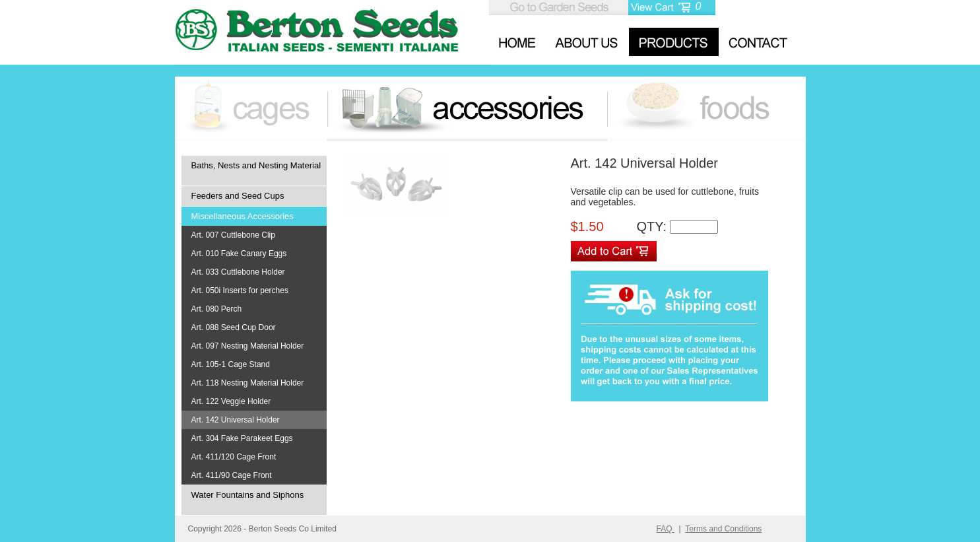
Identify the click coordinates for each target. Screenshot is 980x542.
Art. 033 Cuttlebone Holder (238, 272)
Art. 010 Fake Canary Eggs (239, 254)
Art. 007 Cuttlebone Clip (233, 235)
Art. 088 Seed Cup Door (234, 327)
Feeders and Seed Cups (238, 196)
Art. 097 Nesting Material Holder (248, 346)
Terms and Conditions (723, 529)
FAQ (666, 529)
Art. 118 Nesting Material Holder (248, 383)
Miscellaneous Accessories (243, 216)
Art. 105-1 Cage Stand (231, 364)
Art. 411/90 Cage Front (232, 475)
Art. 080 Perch (217, 309)
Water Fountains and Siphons (248, 495)
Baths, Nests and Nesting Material (256, 165)
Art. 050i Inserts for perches (240, 290)
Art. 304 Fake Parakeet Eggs (242, 438)
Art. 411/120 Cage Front (234, 457)
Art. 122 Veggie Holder (231, 401)
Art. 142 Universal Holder (236, 420)
